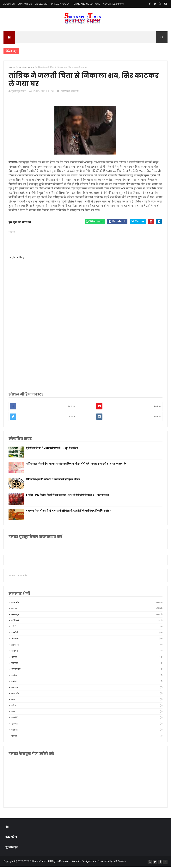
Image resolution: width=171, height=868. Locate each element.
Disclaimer (42, 4)
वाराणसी (15, 652)
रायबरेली (15, 634)
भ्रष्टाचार (15, 731)
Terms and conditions (86, 4)
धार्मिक (14, 658)
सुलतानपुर (15, 616)
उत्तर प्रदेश (65, 92)
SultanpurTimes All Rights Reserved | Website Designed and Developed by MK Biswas (78, 863)
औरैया (14, 707)
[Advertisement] (85, 351)
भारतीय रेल (16, 670)
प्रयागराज (15, 646)
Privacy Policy (61, 4)
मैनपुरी (14, 737)
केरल (13, 713)
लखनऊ (75, 92)
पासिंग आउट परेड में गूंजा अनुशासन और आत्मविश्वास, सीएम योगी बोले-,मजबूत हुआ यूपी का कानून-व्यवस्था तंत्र (76, 465)
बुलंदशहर (15, 725)
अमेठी (14, 628)
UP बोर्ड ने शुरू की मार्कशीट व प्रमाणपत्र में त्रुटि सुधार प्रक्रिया (53, 481)
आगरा (14, 701)
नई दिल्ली (15, 622)
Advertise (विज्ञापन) (113, 4)
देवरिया (14, 683)
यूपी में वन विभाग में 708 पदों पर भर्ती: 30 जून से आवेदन (52, 449)
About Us (9, 4)
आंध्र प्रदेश (15, 695)
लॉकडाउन (15, 640)
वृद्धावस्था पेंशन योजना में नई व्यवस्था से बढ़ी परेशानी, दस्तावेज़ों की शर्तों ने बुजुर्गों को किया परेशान (69, 512)
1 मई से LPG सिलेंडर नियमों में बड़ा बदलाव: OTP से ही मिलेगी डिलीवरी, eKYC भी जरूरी (67, 496)
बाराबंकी (15, 719)
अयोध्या (14, 677)
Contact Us (25, 4)
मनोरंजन (15, 689)
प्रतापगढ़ (15, 664)
